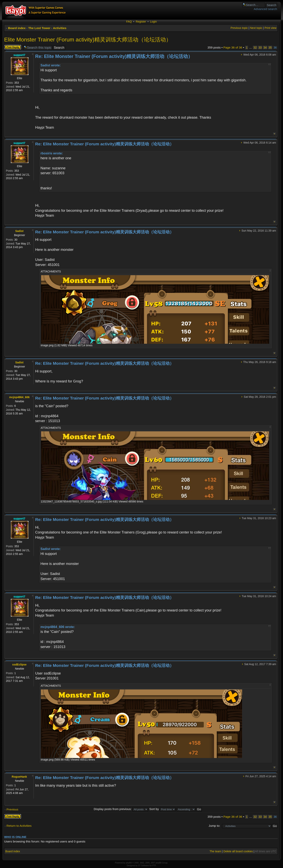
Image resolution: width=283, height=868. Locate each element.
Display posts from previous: (121, 809)
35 (270, 48)
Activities (60, 28)
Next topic (256, 28)
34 (265, 48)
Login (153, 22)
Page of (233, 47)
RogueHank (19, 777)
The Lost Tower (39, 28)
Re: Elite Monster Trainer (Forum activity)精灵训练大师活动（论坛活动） (114, 56)
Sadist (19, 231)
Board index (17, 28)
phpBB (129, 863)
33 (260, 48)
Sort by (162, 809)
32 (255, 48)
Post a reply (13, 47)
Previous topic (239, 28)
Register (141, 22)
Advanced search (265, 9)
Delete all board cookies (238, 851)
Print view (271, 28)
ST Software (144, 866)
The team (215, 851)
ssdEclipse (19, 665)
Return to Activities (19, 826)
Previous (12, 809)
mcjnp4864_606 (19, 397)
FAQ (129, 22)
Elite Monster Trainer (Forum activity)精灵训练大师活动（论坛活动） (88, 40)
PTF (154, 866)
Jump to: (214, 826)
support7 (19, 55)
